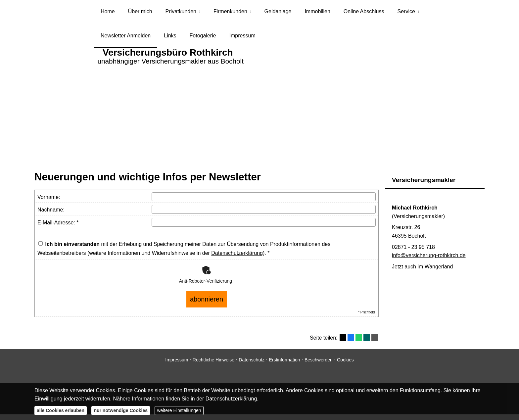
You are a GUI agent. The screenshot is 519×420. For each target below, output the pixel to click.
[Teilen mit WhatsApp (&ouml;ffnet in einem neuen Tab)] (359, 338)
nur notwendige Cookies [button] (121, 410)
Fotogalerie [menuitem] (203, 39)
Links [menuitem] (170, 39)
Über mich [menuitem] (140, 13)
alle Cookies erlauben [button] (61, 410)
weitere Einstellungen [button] (179, 410)
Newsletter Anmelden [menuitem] (126, 39)
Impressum (177, 360)
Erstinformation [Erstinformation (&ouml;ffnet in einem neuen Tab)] (284, 360)
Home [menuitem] (108, 13)
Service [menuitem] (406, 13)
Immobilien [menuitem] (317, 13)
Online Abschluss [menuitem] (364, 13)
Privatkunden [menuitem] (181, 13)
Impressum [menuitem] (242, 39)
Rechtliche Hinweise (213, 360)
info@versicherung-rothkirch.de (429, 260)
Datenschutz (252, 360)
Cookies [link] (345, 360)
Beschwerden (319, 360)
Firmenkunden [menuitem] (230, 13)
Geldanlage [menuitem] (278, 13)
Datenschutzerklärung (237, 258)
